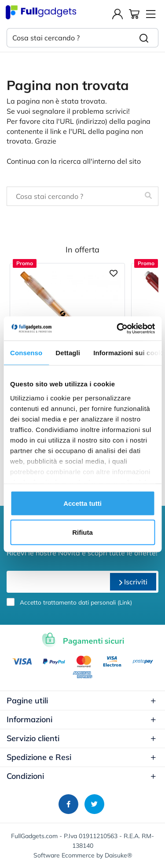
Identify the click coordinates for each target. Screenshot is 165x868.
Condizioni (82, 776)
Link (125, 602)
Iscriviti (133, 582)
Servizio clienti (82, 738)
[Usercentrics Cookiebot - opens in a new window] (117, 328)
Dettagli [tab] (68, 353)
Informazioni (82, 719)
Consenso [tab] (26, 353)
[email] (57, 582)
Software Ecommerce (64, 855)
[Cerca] (144, 38)
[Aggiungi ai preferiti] (114, 272)
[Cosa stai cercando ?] (68, 38)
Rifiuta (82, 532)
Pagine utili (82, 701)
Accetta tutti (82, 503)
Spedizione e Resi (82, 757)
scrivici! (118, 111)
